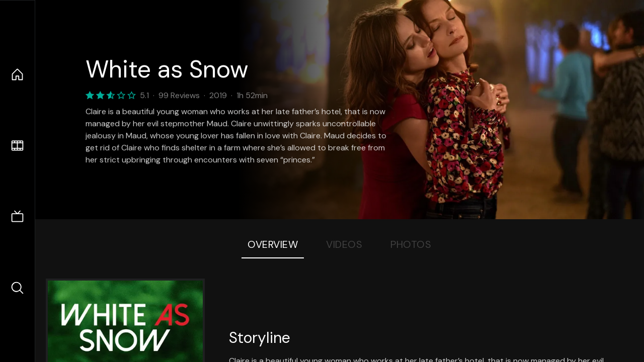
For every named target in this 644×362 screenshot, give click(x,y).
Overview (273, 244)
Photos (411, 244)
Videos (344, 244)
